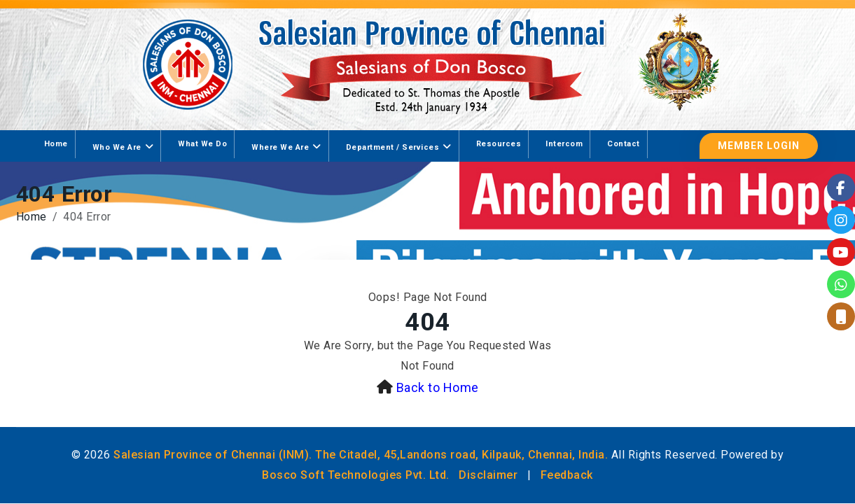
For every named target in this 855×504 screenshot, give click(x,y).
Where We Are (280, 147)
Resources (499, 144)
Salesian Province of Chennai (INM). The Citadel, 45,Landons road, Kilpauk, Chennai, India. (361, 455)
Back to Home (438, 387)
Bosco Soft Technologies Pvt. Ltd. (356, 475)
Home (56, 144)
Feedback (567, 475)
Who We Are (117, 147)
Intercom (564, 144)
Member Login (759, 146)
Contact (624, 144)
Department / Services (393, 147)
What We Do (202, 144)
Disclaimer (488, 475)
